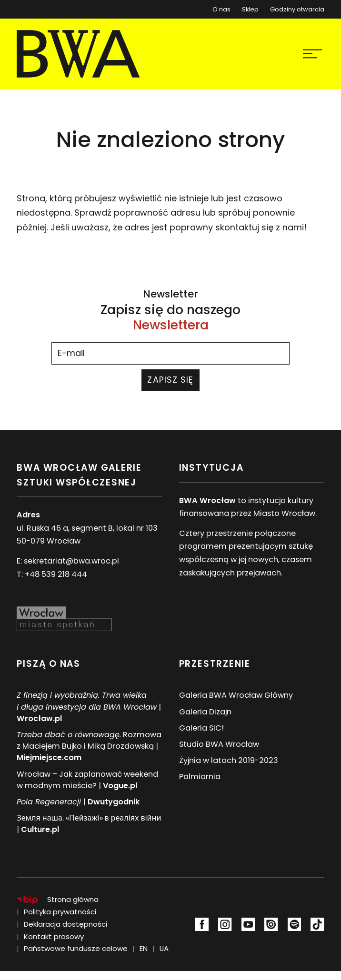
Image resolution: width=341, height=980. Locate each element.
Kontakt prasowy (54, 936)
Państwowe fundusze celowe (76, 948)
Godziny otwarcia (297, 9)
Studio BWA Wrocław (219, 744)
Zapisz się (170, 380)
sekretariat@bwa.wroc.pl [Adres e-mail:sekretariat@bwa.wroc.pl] (71, 561)
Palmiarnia (200, 777)
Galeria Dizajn (205, 712)
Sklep (250, 7)
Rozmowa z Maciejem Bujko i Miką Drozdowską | (89, 746)
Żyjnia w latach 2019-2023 (229, 760)
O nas (221, 9)
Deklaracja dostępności (65, 924)
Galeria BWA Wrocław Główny (236, 695)
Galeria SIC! (201, 728)
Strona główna (73, 899)
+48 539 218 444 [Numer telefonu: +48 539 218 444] (56, 574)
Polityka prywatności (60, 912)
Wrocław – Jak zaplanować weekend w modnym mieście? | (87, 780)
